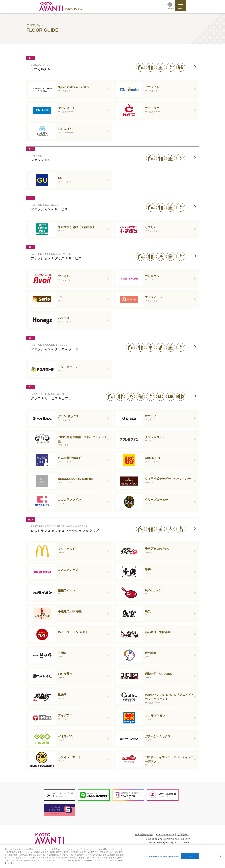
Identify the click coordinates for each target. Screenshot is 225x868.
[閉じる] (220, 857)
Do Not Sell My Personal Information (162, 857)
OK (190, 857)
